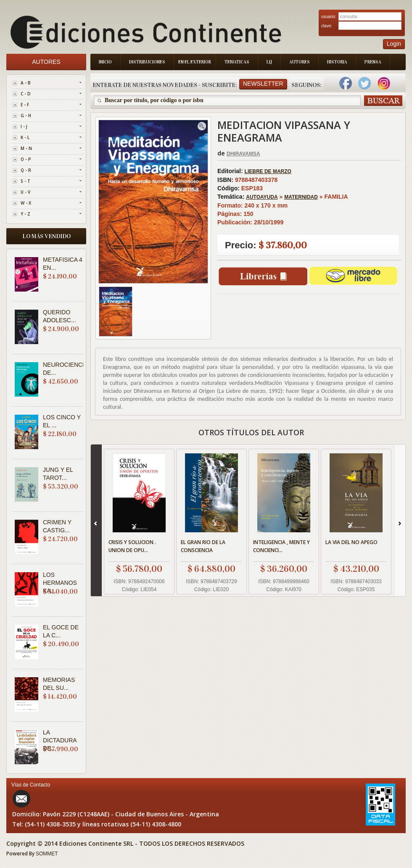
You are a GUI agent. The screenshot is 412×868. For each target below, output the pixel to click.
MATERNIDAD (301, 197)
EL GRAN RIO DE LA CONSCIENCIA (203, 546)
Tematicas (237, 62)
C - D (26, 94)
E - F (25, 105)
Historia (337, 62)
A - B (26, 83)
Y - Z (25, 214)
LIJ (269, 62)
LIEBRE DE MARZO (268, 171)
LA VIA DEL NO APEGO (351, 542)
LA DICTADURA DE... (60, 740)
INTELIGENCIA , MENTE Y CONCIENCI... (281, 546)
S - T (25, 181)
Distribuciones (147, 62)
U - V (25, 192)
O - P (26, 159)
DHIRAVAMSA (243, 154)
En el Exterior (195, 62)
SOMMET (47, 854)
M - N (26, 148)
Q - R (26, 170)
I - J (24, 126)
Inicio (105, 62)
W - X (26, 203)
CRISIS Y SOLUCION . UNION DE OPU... (132, 546)
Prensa (373, 62)
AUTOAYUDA (262, 197)
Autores (300, 62)
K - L (25, 137)
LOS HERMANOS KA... (60, 583)
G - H (26, 116)
